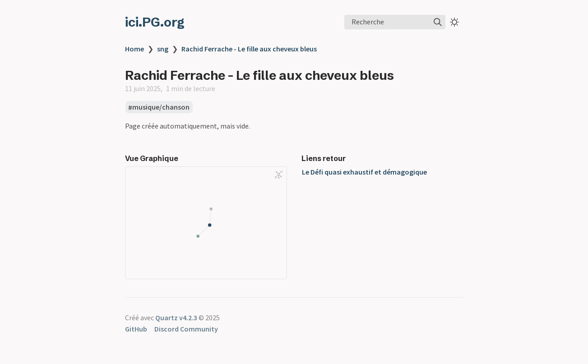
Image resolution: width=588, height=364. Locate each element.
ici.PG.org (155, 22)
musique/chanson (161, 107)
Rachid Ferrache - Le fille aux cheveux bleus (249, 49)
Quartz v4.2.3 (176, 318)
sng (163, 49)
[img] (438, 22)
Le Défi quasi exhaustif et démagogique (364, 172)
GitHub (136, 329)
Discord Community (186, 329)
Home (134, 49)
